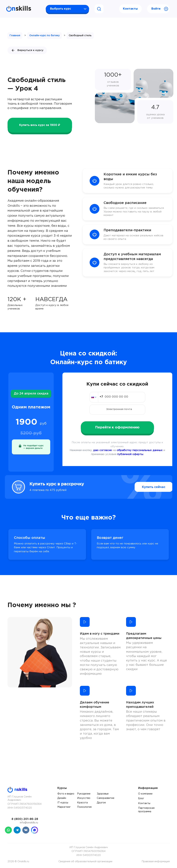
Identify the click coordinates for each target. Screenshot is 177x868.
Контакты (130, 9)
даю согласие (102, 450)
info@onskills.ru (29, 823)
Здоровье (103, 794)
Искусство (84, 798)
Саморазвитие (106, 798)
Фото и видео (66, 794)
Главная (15, 36)
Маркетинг (64, 807)
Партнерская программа (146, 810)
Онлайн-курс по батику (44, 36)
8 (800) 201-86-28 (25, 819)
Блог (141, 799)
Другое (101, 803)
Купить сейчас (146, 487)
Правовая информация (156, 862)
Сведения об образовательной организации (85, 862)
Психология (84, 807)
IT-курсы (63, 803)
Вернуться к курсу (27, 50)
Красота (82, 803)
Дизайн (62, 798)
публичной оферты (130, 454)
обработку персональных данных (140, 450)
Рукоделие (84, 794)
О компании (145, 794)
